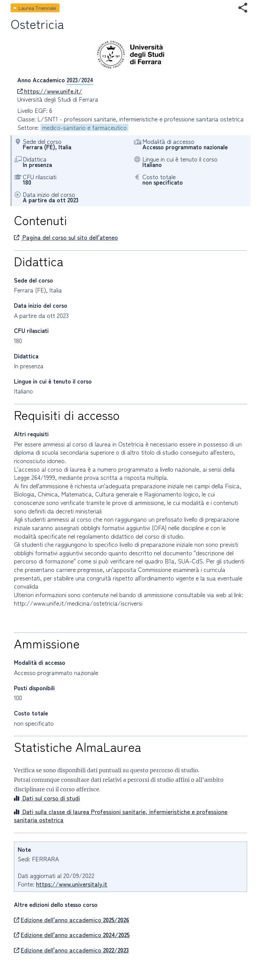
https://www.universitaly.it (72, 884)
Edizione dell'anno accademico (72, 920)
